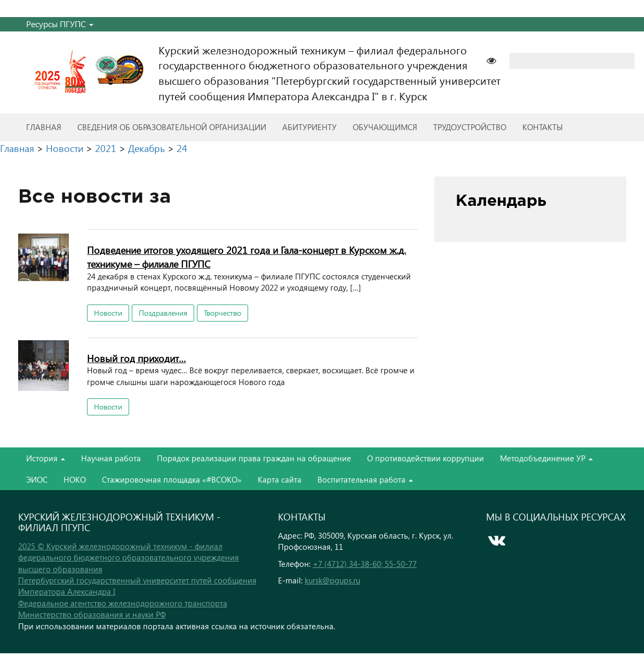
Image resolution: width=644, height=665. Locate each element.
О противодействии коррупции (426, 458)
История (46, 458)
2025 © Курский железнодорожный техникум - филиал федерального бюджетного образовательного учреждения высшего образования (129, 558)
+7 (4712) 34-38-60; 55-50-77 (365, 564)
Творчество (222, 313)
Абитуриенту (309, 127)
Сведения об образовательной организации (172, 127)
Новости (108, 313)
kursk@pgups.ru (332, 580)
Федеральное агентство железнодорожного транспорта (123, 603)
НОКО (75, 479)
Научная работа (111, 458)
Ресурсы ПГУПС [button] (60, 24)
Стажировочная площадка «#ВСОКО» (172, 479)
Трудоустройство (470, 127)
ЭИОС (37, 479)
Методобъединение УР (546, 458)
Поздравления (163, 313)
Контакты (543, 127)
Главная (44, 127)
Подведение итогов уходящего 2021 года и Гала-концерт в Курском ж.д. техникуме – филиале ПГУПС (247, 257)
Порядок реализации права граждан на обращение (254, 458)
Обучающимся (385, 127)
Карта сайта (280, 479)
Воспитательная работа (365, 479)
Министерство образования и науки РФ (92, 614)
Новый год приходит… (136, 358)
